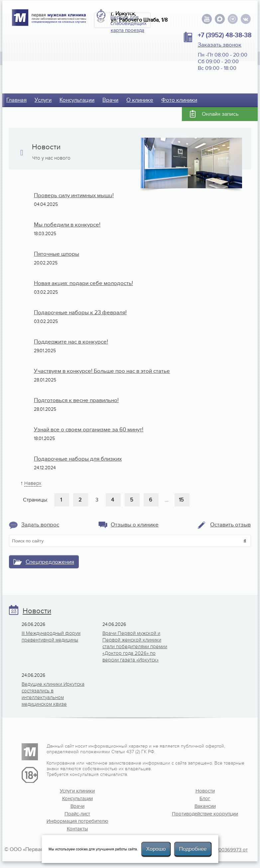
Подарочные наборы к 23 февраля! (80, 313)
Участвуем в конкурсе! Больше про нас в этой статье (102, 371)
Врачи (110, 100)
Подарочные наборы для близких (78, 459)
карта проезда (128, 30)
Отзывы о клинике (135, 525)
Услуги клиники (77, 791)
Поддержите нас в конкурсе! (71, 342)
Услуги (43, 100)
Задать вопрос (40, 525)
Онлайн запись (220, 114)
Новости (37, 611)
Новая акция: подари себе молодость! (83, 283)
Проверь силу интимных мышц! (74, 196)
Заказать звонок (220, 45)
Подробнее (193, 849)
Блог (205, 798)
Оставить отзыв (230, 525)
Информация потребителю (77, 821)
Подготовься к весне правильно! (76, 400)
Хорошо (156, 849)
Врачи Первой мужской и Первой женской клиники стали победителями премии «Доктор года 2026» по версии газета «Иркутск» (135, 647)
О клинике (140, 100)
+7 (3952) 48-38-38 (225, 35)
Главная (16, 100)
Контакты (77, 829)
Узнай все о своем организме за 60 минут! (89, 430)
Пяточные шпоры (57, 254)
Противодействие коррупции (205, 814)
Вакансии (205, 806)
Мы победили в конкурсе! (67, 225)
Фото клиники (179, 100)
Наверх (33, 483)
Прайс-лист (77, 814)
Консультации (77, 100)
